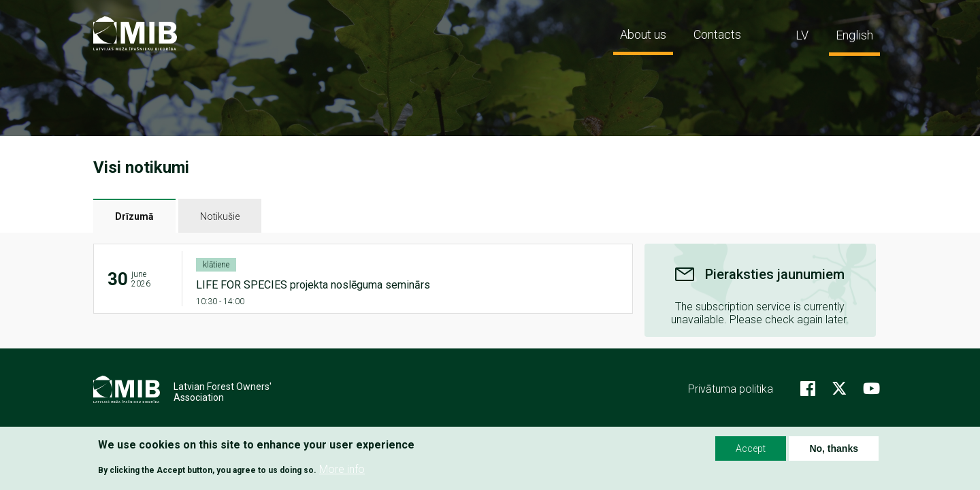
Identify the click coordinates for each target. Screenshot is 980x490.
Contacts (717, 34)
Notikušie (220, 216)
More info (342, 470)
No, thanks (834, 448)
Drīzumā (134, 216)
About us (643, 34)
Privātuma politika (731, 389)
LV (802, 35)
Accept (751, 448)
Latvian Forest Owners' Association (223, 392)
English (854, 35)
